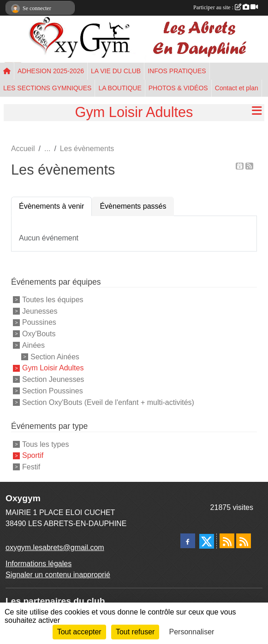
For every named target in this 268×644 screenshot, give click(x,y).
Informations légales (39, 564)
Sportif (33, 455)
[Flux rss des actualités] (227, 541)
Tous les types (45, 444)
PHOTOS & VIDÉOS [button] (178, 88)
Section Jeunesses (53, 379)
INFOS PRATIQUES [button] (177, 71)
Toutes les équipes (53, 300)
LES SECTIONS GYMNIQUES (47, 88)
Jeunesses (40, 311)
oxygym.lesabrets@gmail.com (55, 547)
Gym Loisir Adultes (53, 368)
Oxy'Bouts (39, 334)
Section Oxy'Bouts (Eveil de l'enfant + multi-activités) (108, 402)
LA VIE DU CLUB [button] (116, 71)
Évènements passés (133, 206)
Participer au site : (226, 7)
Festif (31, 467)
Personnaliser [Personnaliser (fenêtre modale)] (192, 632)
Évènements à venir (51, 206)
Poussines (39, 322)
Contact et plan (237, 88)
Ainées (33, 345)
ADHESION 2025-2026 (51, 71)
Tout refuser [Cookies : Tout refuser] (135, 632)
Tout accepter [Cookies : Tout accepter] (79, 632)
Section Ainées (55, 356)
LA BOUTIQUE (120, 88)
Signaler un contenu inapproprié (58, 575)
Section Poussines (53, 391)
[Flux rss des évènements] (244, 541)
